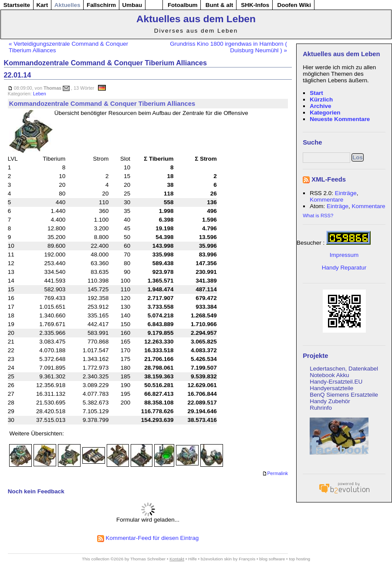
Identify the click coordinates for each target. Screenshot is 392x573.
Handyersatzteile (331, 388)
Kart (42, 5)
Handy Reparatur (344, 268)
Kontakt (177, 559)
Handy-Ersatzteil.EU (336, 382)
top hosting (299, 559)
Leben (40, 94)
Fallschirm (101, 5)
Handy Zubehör (330, 401)
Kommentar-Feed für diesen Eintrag (148, 538)
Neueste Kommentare (340, 119)
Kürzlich (321, 99)
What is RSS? (318, 216)
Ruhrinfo (321, 408)
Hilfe (193, 559)
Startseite (17, 5)
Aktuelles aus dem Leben (196, 19)
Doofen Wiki (294, 5)
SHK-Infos (255, 5)
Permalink (275, 474)
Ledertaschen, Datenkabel (344, 369)
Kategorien (325, 113)
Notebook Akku (329, 375)
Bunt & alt (219, 5)
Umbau (132, 5)
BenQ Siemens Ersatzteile (344, 395)
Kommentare (326, 200)
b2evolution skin (216, 559)
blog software (272, 559)
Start (316, 93)
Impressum (344, 255)
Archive (320, 106)
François (247, 559)
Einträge (346, 193)
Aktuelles (68, 5)
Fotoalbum (183, 5)
